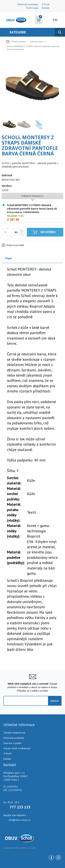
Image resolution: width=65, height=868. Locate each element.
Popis (9, 258)
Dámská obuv (36, 42)
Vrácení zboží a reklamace (17, 748)
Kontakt (46, 8)
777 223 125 (20, 807)
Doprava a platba (12, 743)
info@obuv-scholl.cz (19, 820)
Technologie (32, 8)
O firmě (45, 4)
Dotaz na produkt (15, 245)
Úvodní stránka (16, 41)
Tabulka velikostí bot (14, 733)
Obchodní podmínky (28, 4)
